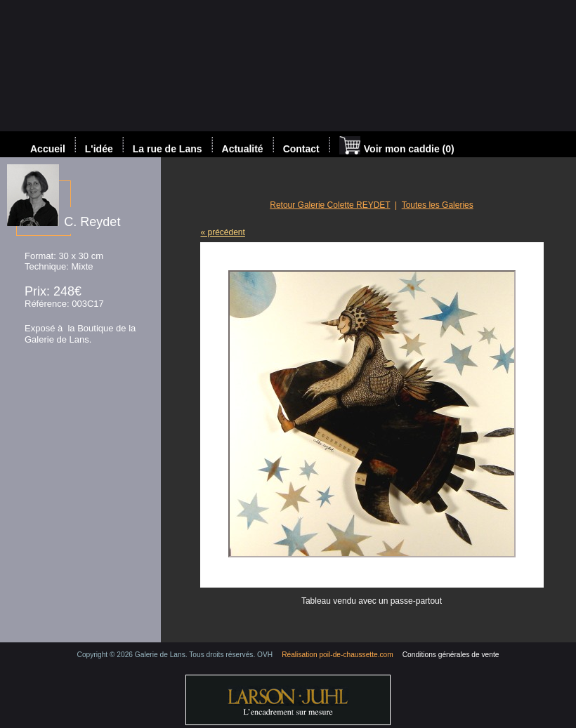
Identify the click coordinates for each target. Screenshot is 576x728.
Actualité (243, 149)
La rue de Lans (168, 149)
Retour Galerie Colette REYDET (330, 205)
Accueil (48, 149)
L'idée (99, 149)
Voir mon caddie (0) (397, 147)
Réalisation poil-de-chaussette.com (338, 655)
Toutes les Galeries (438, 205)
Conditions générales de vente (451, 655)
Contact (301, 149)
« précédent (223, 232)
